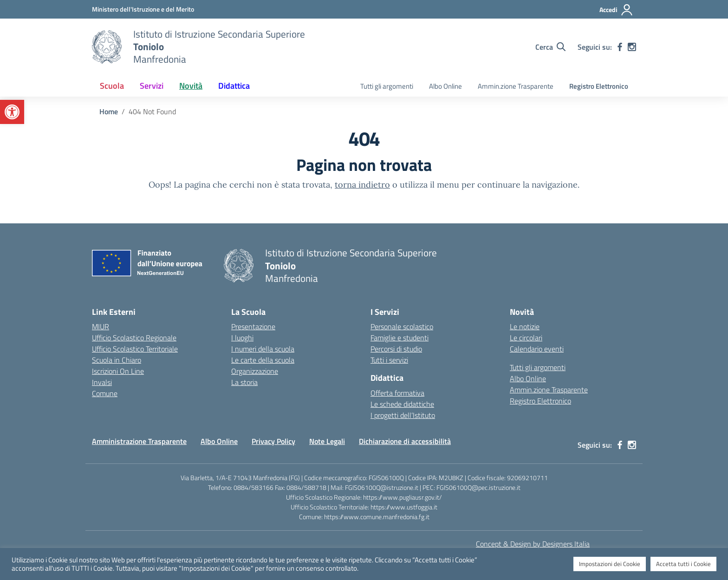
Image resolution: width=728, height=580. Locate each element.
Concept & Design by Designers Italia (533, 544)
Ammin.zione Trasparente (516, 86)
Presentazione (253, 326)
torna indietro (362, 185)
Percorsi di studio (396, 349)
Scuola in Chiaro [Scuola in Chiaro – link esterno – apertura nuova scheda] (117, 360)
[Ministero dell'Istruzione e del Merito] (143, 9)
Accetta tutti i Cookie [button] (683, 564)
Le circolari (526, 338)
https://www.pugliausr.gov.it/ (403, 497)
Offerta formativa (397, 393)
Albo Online (445, 86)
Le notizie (525, 326)
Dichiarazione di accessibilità (405, 441)
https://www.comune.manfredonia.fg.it (377, 517)
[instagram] (632, 47)
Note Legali (327, 441)
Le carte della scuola (263, 360)
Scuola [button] (112, 86)
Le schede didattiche (402, 404)
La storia (244, 382)
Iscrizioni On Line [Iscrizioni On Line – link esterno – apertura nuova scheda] (118, 371)
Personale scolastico (402, 326)
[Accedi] (616, 10)
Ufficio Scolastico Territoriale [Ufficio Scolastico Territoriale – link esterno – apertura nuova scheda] (135, 349)
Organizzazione (255, 371)
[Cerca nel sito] (550, 47)
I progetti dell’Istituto (403, 415)
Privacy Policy (273, 441)
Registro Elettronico (599, 86)
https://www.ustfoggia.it (404, 507)
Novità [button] (191, 86)
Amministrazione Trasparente (139, 441)
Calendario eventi (537, 349)
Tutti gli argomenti (387, 86)
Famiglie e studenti (400, 338)
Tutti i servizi (389, 360)
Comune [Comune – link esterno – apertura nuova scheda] (105, 393)
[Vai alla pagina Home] (109, 111)
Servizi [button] (152, 86)
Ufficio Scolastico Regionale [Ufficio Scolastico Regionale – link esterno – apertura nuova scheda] (134, 338)
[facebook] (620, 47)
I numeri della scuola (263, 349)
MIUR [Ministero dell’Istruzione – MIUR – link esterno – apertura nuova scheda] (101, 326)
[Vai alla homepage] (107, 47)
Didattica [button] (234, 86)
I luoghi (242, 338)
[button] (12, 112)
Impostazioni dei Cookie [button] (610, 564)
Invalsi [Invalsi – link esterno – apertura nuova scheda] (102, 382)
